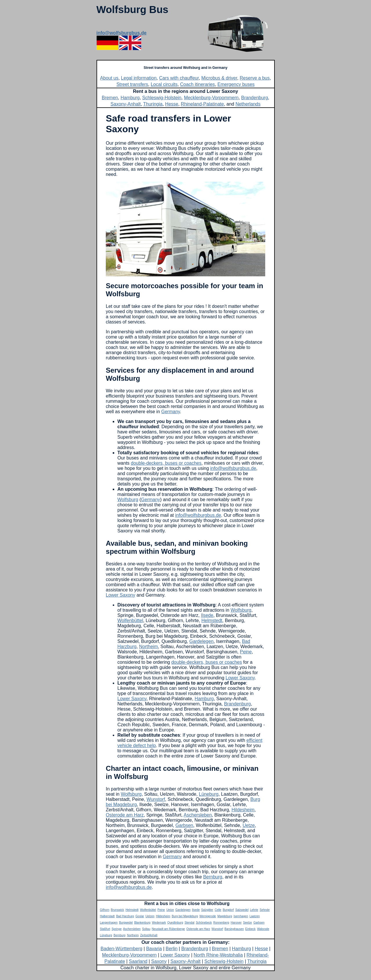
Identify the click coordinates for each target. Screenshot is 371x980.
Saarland (138, 961)
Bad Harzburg (125, 916)
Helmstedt (212, 620)
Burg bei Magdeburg (185, 916)
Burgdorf (228, 910)
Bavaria (154, 949)
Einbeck (250, 929)
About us (109, 78)
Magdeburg (225, 916)
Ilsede (207, 615)
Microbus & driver (219, 78)
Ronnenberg (221, 923)
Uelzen (150, 916)
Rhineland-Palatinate (202, 104)
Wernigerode (208, 916)
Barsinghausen (234, 929)
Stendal (190, 923)
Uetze (249, 825)
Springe (117, 929)
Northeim (149, 647)
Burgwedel (126, 923)
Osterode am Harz (125, 815)
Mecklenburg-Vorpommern (211, 98)
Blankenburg (142, 923)
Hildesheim (243, 810)
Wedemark (159, 923)
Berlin (171, 949)
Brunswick (117, 910)
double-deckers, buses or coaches (166, 463)
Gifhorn (105, 910)
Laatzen (255, 916)
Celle (218, 910)
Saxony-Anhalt (126, 104)
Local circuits (164, 84)
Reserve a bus (255, 78)
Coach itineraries (197, 84)
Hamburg (130, 98)
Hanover (236, 923)
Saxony (159, 961)
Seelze (248, 923)
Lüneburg (209, 794)
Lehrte (254, 910)
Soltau (146, 929)
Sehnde (265, 910)
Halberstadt (107, 916)
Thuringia (153, 104)
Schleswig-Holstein (162, 98)
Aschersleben (198, 815)
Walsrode (263, 929)
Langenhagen (109, 923)
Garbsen (184, 825)
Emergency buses (236, 84)
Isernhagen (241, 916)
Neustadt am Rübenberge (169, 929)
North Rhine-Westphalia (218, 955)
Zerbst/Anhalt (149, 935)
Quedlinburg (175, 923)
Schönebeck (204, 923)
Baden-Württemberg (121, 949)
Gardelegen (201, 641)
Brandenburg (255, 98)
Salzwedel (242, 910)
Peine (246, 652)
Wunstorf (156, 799)
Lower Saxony (120, 595)
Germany (171, 412)
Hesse (172, 104)
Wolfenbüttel (130, 620)
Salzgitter (207, 910)
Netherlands (248, 104)
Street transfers (132, 84)
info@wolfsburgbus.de (122, 33)
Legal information (139, 78)
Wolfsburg (128, 500)
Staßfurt (105, 929)
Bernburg (213, 877)
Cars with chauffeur (179, 78)
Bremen (110, 98)
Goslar (140, 916)
